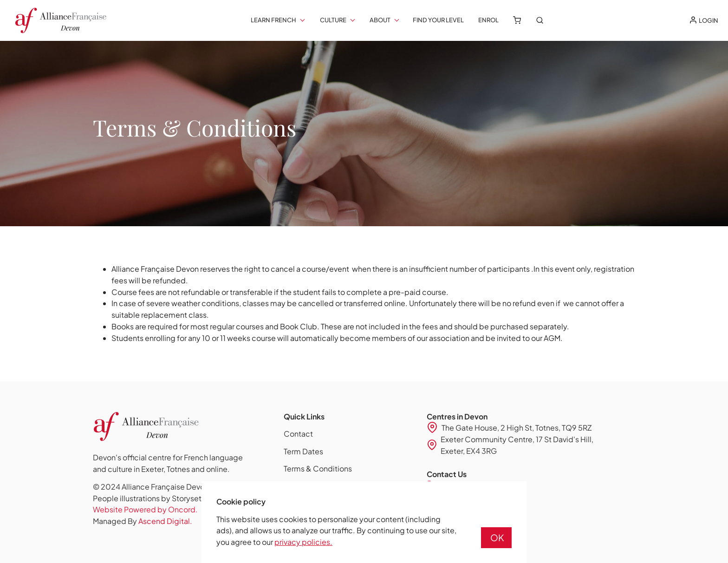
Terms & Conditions (318, 468)
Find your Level (438, 20)
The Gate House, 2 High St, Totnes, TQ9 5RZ (517, 428)
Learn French (273, 20)
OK (497, 537)
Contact (298, 434)
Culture (333, 20)
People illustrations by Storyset (147, 498)
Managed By (143, 521)
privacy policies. (303, 542)
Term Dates (303, 451)
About (380, 20)
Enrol (488, 20)
